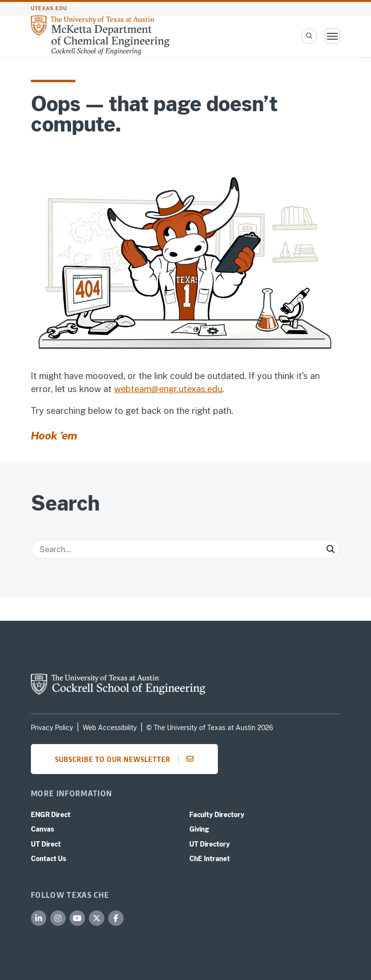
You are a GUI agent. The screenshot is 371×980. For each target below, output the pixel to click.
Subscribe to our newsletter (127, 759)
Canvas (43, 829)
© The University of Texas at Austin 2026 (210, 728)
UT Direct (46, 844)
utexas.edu (49, 8)
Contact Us (49, 859)
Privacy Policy (52, 728)
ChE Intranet (210, 859)
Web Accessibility (110, 728)
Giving (199, 829)
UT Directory (210, 844)
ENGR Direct (51, 815)
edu (215, 389)
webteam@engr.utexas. (161, 389)
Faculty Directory (217, 815)
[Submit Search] (330, 549)
